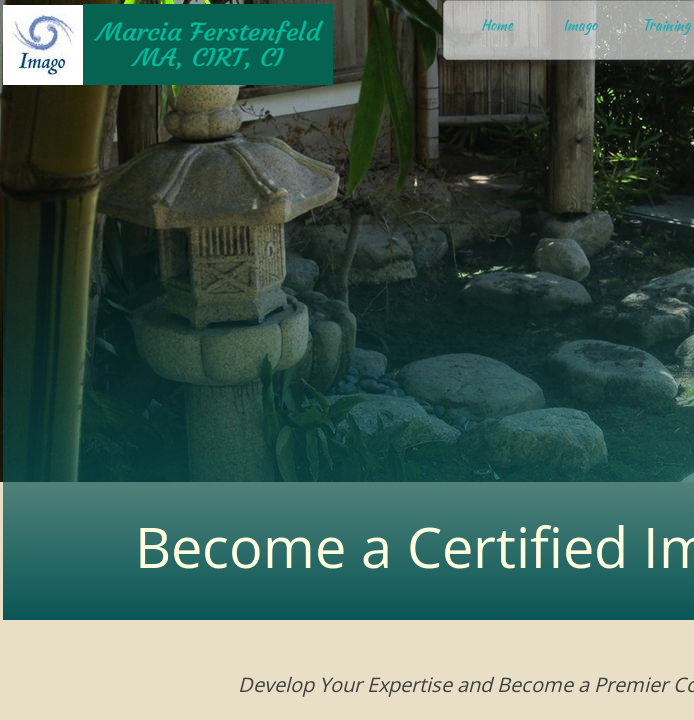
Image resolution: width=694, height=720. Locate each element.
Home (497, 25)
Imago (580, 25)
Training (666, 25)
